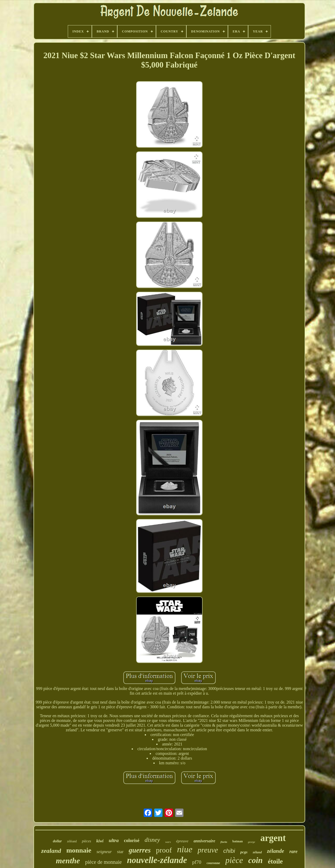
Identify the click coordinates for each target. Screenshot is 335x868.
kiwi (100, 841)
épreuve (182, 841)
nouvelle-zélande (157, 860)
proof (164, 850)
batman (238, 841)
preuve (208, 850)
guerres (140, 850)
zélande (275, 851)
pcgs (244, 852)
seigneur (104, 852)
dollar (57, 841)
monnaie (79, 850)
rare (294, 852)
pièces (86, 841)
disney (152, 840)
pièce (234, 860)
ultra (114, 840)
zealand (51, 851)
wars (168, 842)
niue (185, 849)
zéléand (72, 841)
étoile (275, 861)
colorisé (132, 841)
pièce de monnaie (103, 862)
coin (255, 860)
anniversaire (205, 841)
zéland (257, 852)
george (251, 842)
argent (273, 838)
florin (224, 842)
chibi (229, 851)
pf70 (197, 862)
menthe (68, 861)
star (120, 852)
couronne (213, 863)
